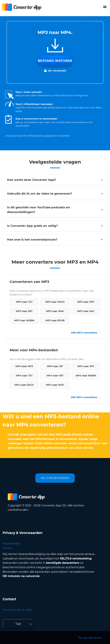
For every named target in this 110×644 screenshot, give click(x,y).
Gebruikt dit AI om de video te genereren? (40, 194)
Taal (18, 624)
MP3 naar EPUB (55, 320)
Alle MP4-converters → (86, 397)
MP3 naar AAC (86, 311)
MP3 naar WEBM (24, 320)
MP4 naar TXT (24, 376)
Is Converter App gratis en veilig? (32, 226)
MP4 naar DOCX (24, 385)
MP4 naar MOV (55, 385)
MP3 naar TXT (24, 302)
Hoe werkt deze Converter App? (32, 180)
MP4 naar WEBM (86, 376)
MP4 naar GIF (55, 366)
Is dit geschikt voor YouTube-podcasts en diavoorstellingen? (38, 210)
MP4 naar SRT (55, 376)
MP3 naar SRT (24, 311)
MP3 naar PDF (86, 302)
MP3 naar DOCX (55, 302)
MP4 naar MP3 (24, 366)
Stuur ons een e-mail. (17, 610)
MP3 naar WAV (55, 311)
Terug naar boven (90, 638)
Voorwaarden (12, 544)
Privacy (7, 548)
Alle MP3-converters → (86, 333)
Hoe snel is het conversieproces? (32, 240)
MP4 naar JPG (86, 366)
